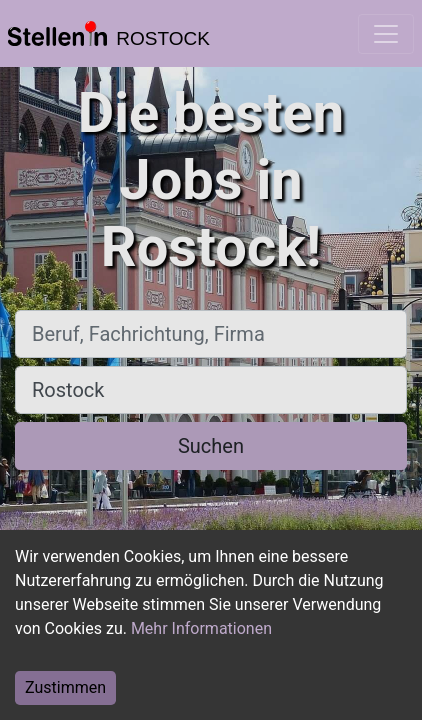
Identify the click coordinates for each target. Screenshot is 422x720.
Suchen (211, 446)
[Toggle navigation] (386, 34)
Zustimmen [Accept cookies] (65, 687)
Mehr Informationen (201, 628)
